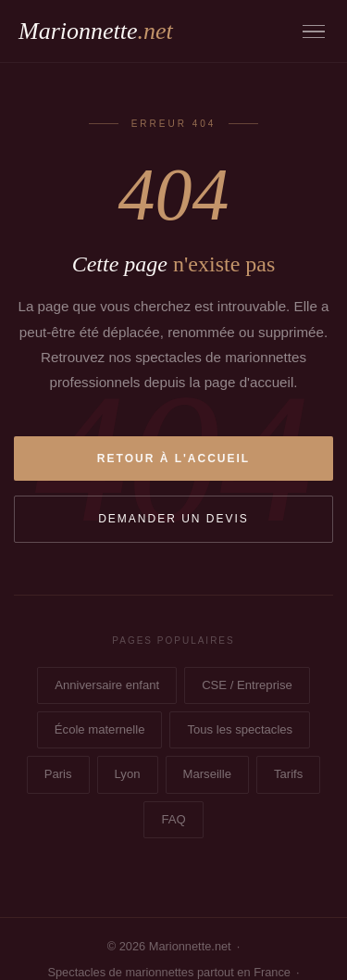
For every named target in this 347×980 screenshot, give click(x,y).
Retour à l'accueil (173, 459)
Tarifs (288, 774)
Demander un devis (173, 519)
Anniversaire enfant (107, 685)
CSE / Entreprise (247, 685)
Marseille (207, 774)
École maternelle (100, 729)
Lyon (128, 774)
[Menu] (314, 32)
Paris (58, 774)
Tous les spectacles (240, 729)
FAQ (173, 819)
